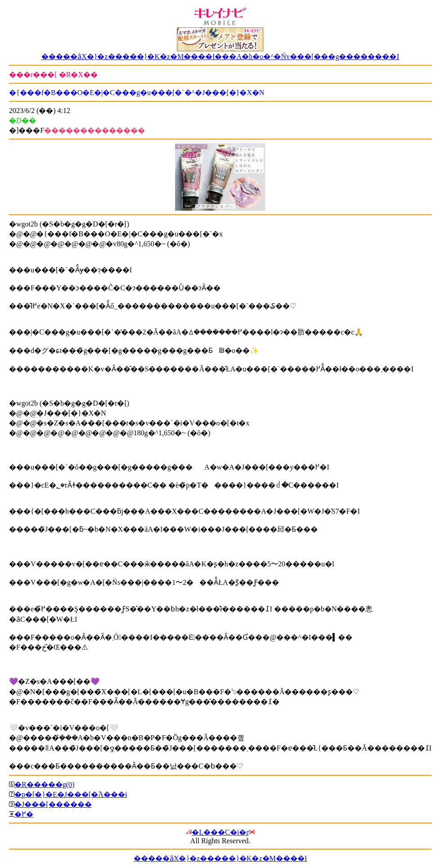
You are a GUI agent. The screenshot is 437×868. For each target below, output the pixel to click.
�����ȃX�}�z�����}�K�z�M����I (220, 858)
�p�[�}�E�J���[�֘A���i (71, 794)
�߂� (24, 814)
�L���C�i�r (220, 832)
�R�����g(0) (44, 784)
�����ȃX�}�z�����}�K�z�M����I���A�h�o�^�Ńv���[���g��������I (220, 57)
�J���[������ (53, 804)
